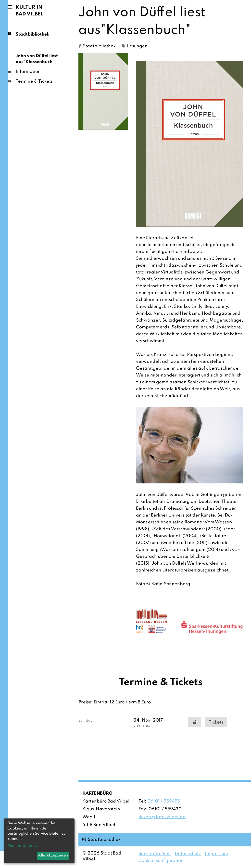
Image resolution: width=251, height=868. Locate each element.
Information (28, 72)
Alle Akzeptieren (53, 855)
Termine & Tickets (34, 81)
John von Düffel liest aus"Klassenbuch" (37, 59)
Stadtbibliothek (32, 34)
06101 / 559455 (164, 801)
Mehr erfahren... (22, 846)
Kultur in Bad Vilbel (30, 11)
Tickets (216, 722)
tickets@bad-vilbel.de (162, 817)
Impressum (216, 854)
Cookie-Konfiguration (161, 861)
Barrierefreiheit (155, 854)
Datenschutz (188, 854)
